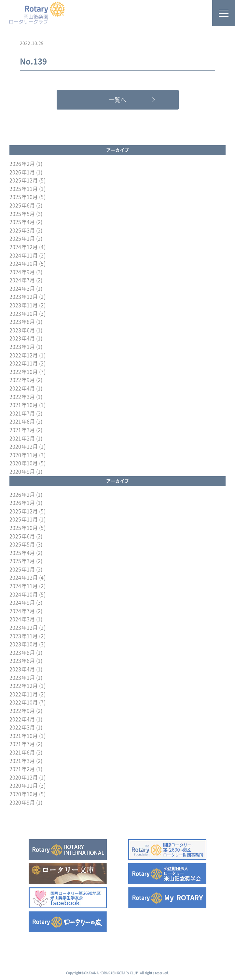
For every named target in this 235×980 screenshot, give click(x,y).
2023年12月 (24, 297)
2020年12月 (24, 447)
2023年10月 (24, 314)
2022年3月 (22, 397)
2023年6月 (22, 330)
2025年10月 (24, 197)
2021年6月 (22, 422)
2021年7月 (22, 413)
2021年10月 (24, 405)
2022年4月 (22, 388)
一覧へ (117, 100)
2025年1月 (22, 239)
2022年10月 (24, 372)
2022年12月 (24, 355)
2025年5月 (22, 214)
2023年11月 (24, 305)
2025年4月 (22, 222)
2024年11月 (24, 255)
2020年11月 (24, 455)
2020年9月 (22, 472)
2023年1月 (22, 347)
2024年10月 (24, 264)
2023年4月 (22, 338)
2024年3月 (22, 289)
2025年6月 (22, 205)
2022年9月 (22, 380)
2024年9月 (22, 272)
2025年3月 (22, 230)
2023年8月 (22, 322)
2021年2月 (22, 438)
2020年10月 (24, 463)
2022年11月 (24, 363)
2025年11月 (24, 189)
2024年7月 (22, 280)
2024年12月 (24, 247)
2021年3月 (22, 430)
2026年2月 (22, 164)
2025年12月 (24, 180)
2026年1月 (22, 172)
